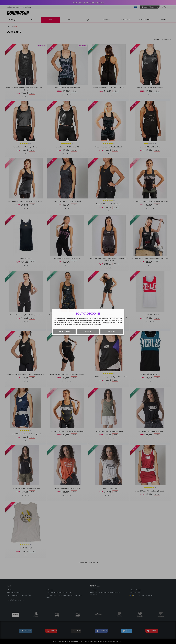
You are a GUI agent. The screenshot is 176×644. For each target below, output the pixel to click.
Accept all (88, 331)
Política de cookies (88, 314)
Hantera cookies (64, 331)
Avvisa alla (112, 331)
